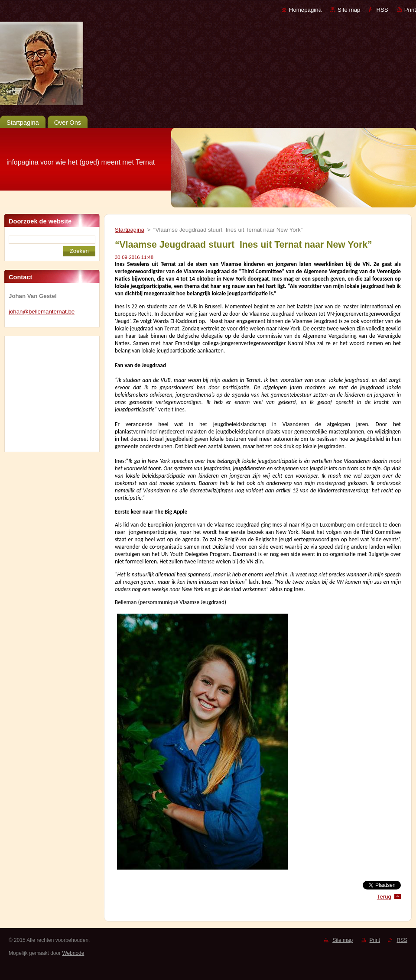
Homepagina (305, 10)
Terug (384, 897)
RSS (382, 10)
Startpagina (130, 230)
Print (410, 10)
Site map (349, 10)
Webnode (73, 953)
